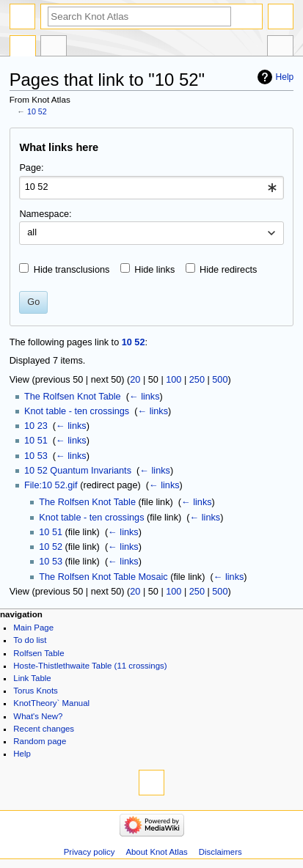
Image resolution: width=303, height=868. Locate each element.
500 (220, 380)
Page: (31, 168)
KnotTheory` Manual (51, 703)
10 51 (36, 441)
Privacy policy (90, 852)
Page (23, 48)
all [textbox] (32, 232)
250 (197, 380)
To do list (30, 640)
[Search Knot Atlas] (139, 16)
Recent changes (44, 729)
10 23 (36, 426)
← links (145, 397)
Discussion (54, 48)
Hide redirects (228, 270)
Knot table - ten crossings (77, 411)
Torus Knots (35, 691)
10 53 (36, 456)
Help (285, 77)
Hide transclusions (72, 270)
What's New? (38, 716)
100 (174, 380)
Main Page (33, 628)
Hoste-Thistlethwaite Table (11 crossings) (90, 666)
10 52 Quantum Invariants (78, 471)
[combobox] (151, 188)
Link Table (32, 678)
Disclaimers (220, 852)
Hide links (154, 270)
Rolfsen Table (39, 653)
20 (135, 380)
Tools (280, 48)
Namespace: (45, 214)
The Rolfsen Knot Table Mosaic (103, 577)
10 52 (37, 111)
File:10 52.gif (51, 485)
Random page (40, 741)
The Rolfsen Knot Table (73, 397)
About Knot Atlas (156, 852)
